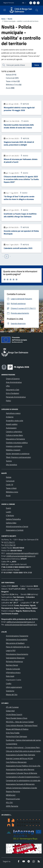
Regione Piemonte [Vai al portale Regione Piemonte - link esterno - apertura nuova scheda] (9, 3)
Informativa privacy (13, 672)
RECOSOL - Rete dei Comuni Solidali (20, 722)
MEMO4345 (11, 795)
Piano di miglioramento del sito (18, 647)
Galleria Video (11, 523)
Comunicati (10, 481)
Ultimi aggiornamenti (14, 687)
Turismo (9, 461)
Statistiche (10, 691)
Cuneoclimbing (12, 744)
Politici (8, 401)
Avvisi (25, 121)
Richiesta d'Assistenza (14, 661)
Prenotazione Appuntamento (17, 654)
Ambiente (10, 417)
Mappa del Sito (12, 694)
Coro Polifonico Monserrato (16, 762)
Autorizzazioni (11, 428)
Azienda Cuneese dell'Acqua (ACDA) (19, 758)
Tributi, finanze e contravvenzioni (18, 457)
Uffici (8, 386)
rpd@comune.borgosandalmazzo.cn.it (21, 622)
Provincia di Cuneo (13, 799)
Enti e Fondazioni (12, 393)
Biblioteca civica (12, 492)
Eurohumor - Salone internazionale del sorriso (23, 740)
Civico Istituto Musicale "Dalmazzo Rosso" (22, 725)
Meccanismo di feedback (15, 643)
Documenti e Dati (13, 390)
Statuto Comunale (13, 669)
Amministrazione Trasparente (17, 636)
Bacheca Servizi (12, 665)
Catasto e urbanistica (14, 432)
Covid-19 (9, 484)
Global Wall (10, 711)
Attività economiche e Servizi (17, 526)
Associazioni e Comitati (15, 530)
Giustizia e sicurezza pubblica (17, 443)
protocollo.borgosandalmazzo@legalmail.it (22, 553)
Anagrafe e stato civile (15, 421)
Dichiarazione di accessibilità (17, 639)
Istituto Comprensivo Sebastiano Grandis (21, 788)
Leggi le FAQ (11, 650)
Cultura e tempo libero (14, 435)
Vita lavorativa (11, 465)
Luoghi (8, 512)
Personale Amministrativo (16, 397)
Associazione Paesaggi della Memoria (20, 769)
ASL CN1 (9, 802)
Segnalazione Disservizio (15, 658)
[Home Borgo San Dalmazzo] (20, 10)
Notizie (25, 104)
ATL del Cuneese (12, 707)
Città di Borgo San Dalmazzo (23, 10)
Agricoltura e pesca (13, 413)
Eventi (8, 508)
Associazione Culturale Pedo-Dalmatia (20, 755)
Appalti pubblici (12, 424)
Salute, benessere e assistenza (18, 454)
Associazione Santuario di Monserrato (20, 784)
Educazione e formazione (15, 439)
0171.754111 (10, 542)
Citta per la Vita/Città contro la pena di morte (23, 751)
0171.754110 (10, 545)
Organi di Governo (13, 379)
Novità (9, 19)
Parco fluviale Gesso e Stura (17, 718)
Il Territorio (10, 515)
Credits (9, 683)
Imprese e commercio (14, 446)
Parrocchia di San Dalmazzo (16, 736)
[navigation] (5, 10)
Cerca (37, 65)
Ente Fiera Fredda (13, 733)
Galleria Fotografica (13, 519)
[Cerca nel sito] (37, 10)
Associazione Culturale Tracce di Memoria (21, 773)
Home (3, 19)
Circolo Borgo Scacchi (14, 714)
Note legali (10, 676)
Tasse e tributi (11, 488)
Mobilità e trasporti (13, 450)
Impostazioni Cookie (14, 680)
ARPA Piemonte (12, 806)
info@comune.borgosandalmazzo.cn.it (21, 556)
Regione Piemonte (13, 791)
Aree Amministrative (14, 382)
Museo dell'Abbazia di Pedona (17, 729)
